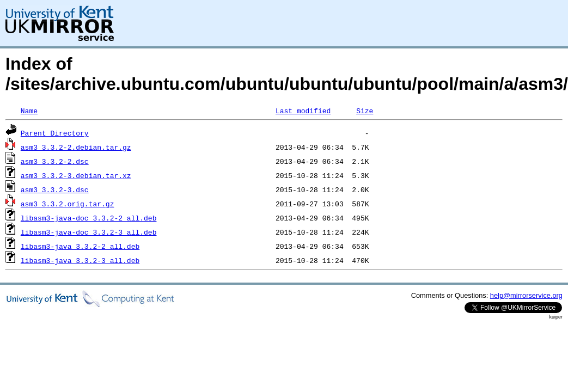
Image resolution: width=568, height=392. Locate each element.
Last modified (303, 111)
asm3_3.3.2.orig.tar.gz (68, 204)
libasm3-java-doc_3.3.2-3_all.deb (89, 232)
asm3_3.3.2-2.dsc (55, 161)
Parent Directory (55, 133)
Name (29, 111)
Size (365, 111)
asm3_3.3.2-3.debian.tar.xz (76, 175)
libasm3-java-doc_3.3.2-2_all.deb (89, 218)
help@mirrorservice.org (526, 295)
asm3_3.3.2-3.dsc (55, 189)
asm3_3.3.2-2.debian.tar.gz (76, 147)
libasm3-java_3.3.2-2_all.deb (80, 246)
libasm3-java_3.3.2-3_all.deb (80, 260)
